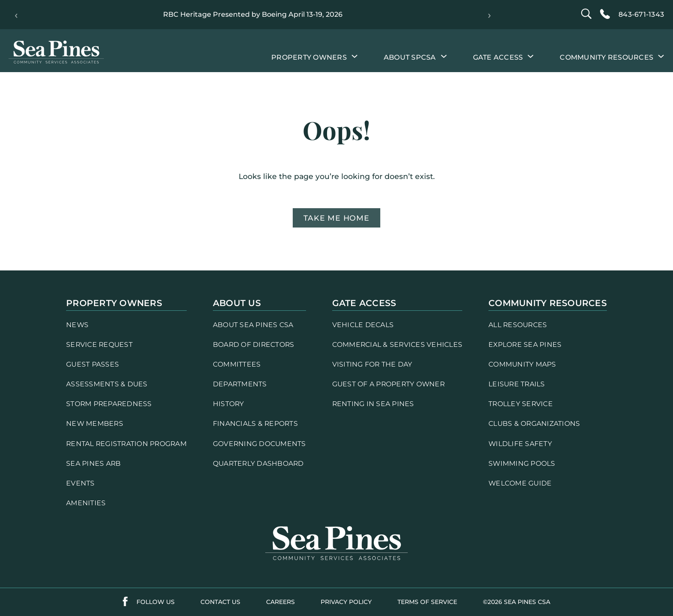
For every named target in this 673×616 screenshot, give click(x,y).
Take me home (336, 218)
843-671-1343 (641, 14)
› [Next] (490, 15)
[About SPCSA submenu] (444, 56)
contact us (220, 602)
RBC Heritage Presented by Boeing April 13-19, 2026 (253, 14)
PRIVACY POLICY (346, 602)
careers (280, 602)
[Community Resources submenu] (661, 56)
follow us (156, 602)
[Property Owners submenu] (355, 56)
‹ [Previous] (16, 15)
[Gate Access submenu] (531, 56)
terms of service (427, 602)
